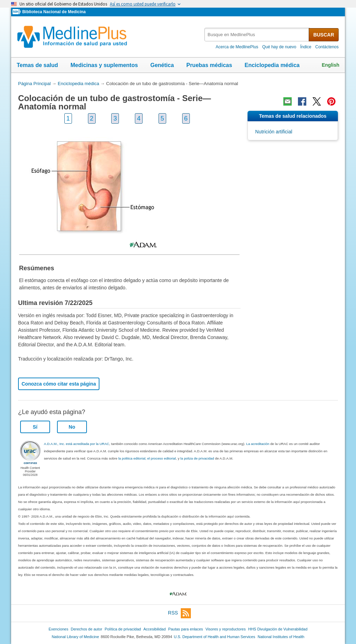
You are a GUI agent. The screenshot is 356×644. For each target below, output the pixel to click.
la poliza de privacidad (197, 458)
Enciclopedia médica (272, 65)
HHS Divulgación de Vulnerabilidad (278, 629)
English (330, 65)
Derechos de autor (87, 629)
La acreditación (258, 444)
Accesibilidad (154, 629)
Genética (162, 65)
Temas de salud (37, 65)
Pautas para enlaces (186, 629)
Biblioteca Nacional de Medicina (54, 12)
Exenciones (59, 629)
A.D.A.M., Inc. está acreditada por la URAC (76, 444)
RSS (179, 613)
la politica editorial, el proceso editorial (147, 458)
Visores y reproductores (226, 629)
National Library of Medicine (75, 637)
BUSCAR (324, 35)
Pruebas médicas (209, 65)
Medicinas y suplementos (104, 65)
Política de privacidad (123, 629)
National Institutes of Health (281, 637)
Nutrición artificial (274, 132)
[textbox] (257, 35)
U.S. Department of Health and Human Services (215, 637)
